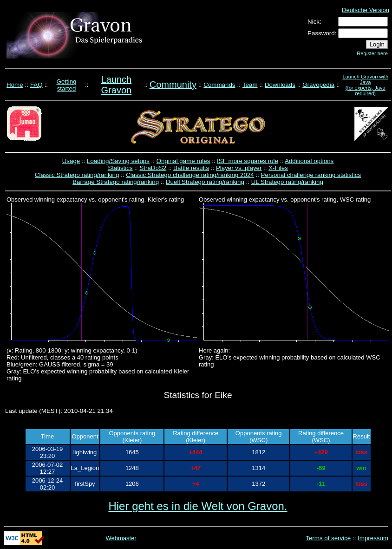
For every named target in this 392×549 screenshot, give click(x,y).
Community (173, 85)
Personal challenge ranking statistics (311, 175)
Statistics (120, 168)
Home (15, 85)
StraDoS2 (153, 168)
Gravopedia (318, 85)
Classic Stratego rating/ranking (77, 175)
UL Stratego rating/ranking (287, 182)
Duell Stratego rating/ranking (205, 182)
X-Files (278, 168)
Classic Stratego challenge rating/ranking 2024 (190, 175)
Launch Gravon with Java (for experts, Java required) (365, 85)
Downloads (280, 85)
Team (250, 85)
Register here (372, 53)
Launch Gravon (117, 85)
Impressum (373, 538)
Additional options (309, 161)
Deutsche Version (366, 10)
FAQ (36, 85)
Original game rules (183, 161)
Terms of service (328, 538)
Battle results (191, 168)
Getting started (67, 85)
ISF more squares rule (248, 161)
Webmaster (121, 538)
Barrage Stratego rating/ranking (116, 182)
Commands (219, 85)
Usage (71, 161)
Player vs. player (239, 168)
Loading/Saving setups (118, 161)
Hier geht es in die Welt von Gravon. (198, 506)
